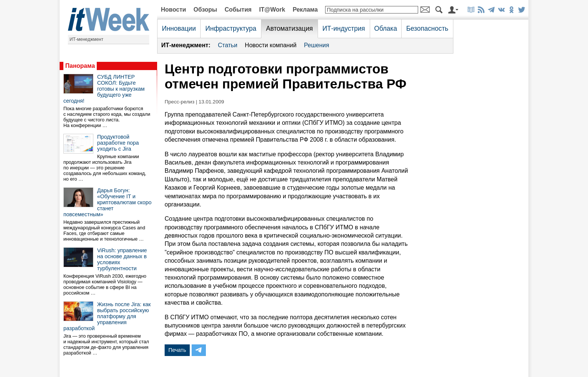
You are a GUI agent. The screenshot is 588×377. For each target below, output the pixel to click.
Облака (386, 28)
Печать (177, 350)
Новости (173, 10)
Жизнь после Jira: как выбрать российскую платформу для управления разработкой (107, 316)
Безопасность (427, 28)
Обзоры (205, 10)
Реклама (305, 10)
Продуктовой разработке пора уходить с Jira (118, 143)
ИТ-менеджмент (87, 39)
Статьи (228, 45)
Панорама (80, 66)
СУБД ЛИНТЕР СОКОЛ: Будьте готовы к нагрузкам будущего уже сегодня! (104, 89)
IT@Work (272, 10)
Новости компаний (271, 45)
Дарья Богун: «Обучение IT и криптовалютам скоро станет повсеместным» (107, 202)
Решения (317, 45)
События (238, 10)
